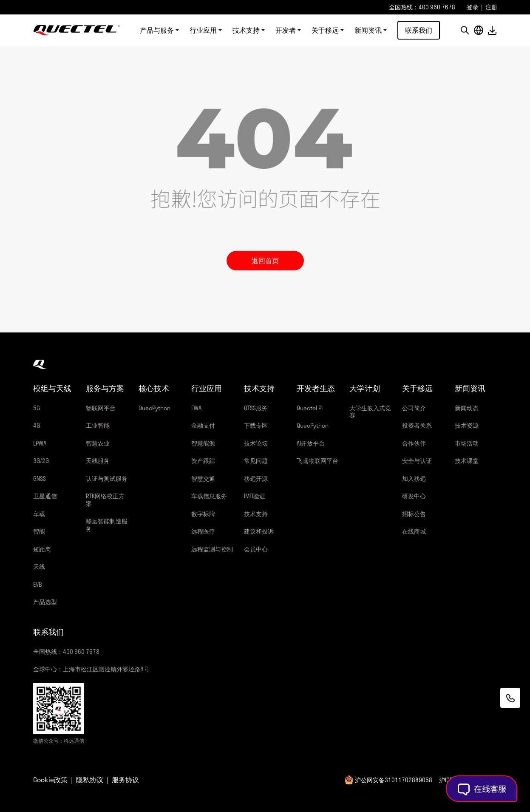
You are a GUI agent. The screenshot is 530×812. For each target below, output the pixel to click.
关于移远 (325, 31)
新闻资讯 (368, 31)
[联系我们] (510, 698)
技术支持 (246, 31)
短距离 (42, 549)
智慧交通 (203, 478)
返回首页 (265, 260)
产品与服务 (157, 31)
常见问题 (256, 461)
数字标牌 (203, 514)
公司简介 (414, 408)
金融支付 (203, 425)
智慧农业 (98, 443)
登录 (473, 7)
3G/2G (41, 461)
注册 (491, 7)
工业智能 (98, 425)
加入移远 (414, 478)
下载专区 (256, 425)
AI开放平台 (311, 443)
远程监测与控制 (212, 549)
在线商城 (414, 531)
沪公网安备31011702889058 (394, 780)
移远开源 (256, 478)
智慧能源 (203, 443)
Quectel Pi (310, 408)
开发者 (286, 31)
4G (37, 425)
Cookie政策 (50, 780)
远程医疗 (203, 531)
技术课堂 (467, 461)
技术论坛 (256, 443)
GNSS (40, 478)
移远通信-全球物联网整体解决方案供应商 (77, 31)
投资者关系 (417, 425)
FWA (196, 408)
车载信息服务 (209, 496)
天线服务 (98, 461)
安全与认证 (417, 461)
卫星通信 (45, 496)
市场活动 (467, 443)
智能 (39, 531)
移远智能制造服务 (107, 525)
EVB (38, 584)
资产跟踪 (203, 461)
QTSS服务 (256, 408)
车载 (39, 514)
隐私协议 (90, 780)
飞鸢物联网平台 (317, 461)
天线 (39, 566)
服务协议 (125, 780)
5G (37, 408)
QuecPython (154, 408)
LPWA (40, 443)
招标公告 (414, 514)
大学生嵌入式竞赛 (370, 412)
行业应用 (203, 31)
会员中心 (256, 549)
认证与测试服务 (107, 478)
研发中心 (414, 496)
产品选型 (45, 602)
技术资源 (467, 425)
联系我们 (419, 30)
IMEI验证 (255, 496)
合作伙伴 (414, 443)
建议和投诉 (259, 531)
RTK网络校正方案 (105, 500)
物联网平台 (101, 408)
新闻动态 (467, 408)
